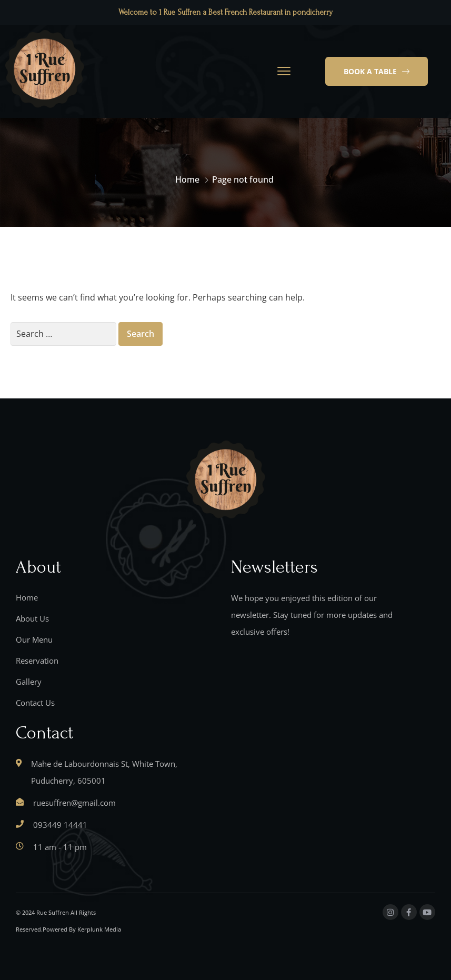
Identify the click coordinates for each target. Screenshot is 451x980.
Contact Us (35, 703)
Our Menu (34, 639)
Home (187, 179)
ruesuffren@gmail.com (74, 803)
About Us (32, 618)
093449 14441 (60, 825)
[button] (377, 72)
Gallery (29, 682)
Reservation (37, 661)
